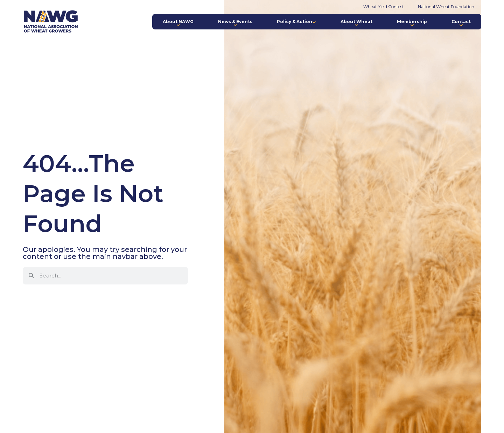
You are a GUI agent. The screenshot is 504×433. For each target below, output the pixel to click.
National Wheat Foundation (446, 6)
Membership (412, 23)
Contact (461, 23)
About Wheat (356, 23)
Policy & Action (296, 22)
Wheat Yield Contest (384, 6)
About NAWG (178, 23)
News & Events (235, 23)
